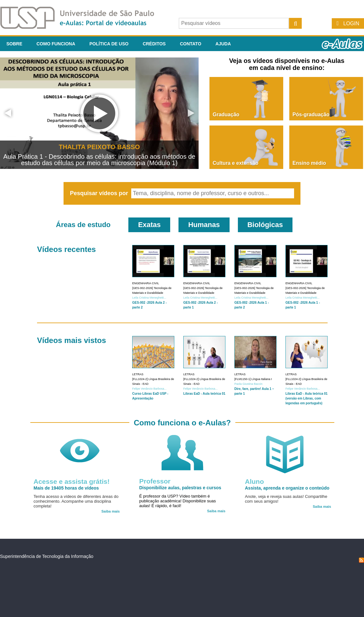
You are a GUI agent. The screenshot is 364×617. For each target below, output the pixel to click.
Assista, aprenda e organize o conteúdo (287, 488)
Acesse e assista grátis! (72, 481)
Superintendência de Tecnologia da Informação (47, 556)
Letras (138, 374)
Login (351, 23)
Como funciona (56, 44)
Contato (190, 44)
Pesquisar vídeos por (100, 193)
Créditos (154, 44)
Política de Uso (109, 44)
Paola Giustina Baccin (248, 384)
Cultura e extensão (235, 163)
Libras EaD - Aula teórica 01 (204, 394)
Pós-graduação (311, 114)
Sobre (14, 44)
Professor (155, 481)
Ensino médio (309, 163)
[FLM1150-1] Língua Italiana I (253, 379)
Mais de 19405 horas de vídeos (66, 488)
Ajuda (223, 44)
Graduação (226, 114)
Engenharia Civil (146, 283)
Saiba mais (111, 511)
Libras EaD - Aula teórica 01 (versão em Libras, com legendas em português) (307, 398)
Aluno (254, 481)
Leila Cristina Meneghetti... (149, 298)
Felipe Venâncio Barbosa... (149, 389)
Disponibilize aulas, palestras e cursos (180, 488)
